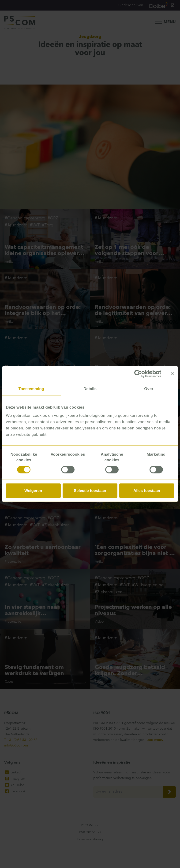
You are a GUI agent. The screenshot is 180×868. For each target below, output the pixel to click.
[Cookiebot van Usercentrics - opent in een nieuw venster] (141, 374)
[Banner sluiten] (172, 374)
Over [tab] (149, 389)
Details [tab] (90, 389)
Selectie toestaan (90, 490)
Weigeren (33, 490)
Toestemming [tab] (31, 389)
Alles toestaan (147, 490)
